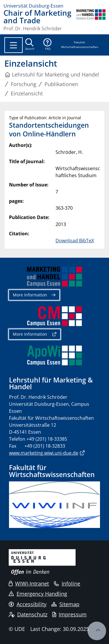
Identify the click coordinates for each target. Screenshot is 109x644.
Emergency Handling (38, 594)
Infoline (67, 583)
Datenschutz (28, 614)
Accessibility (28, 604)
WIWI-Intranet (29, 583)
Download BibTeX (75, 241)
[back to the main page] (91, 20)
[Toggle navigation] (14, 45)
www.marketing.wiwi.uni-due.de (44, 453)
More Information (30, 295)
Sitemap (65, 604)
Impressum (69, 614)
